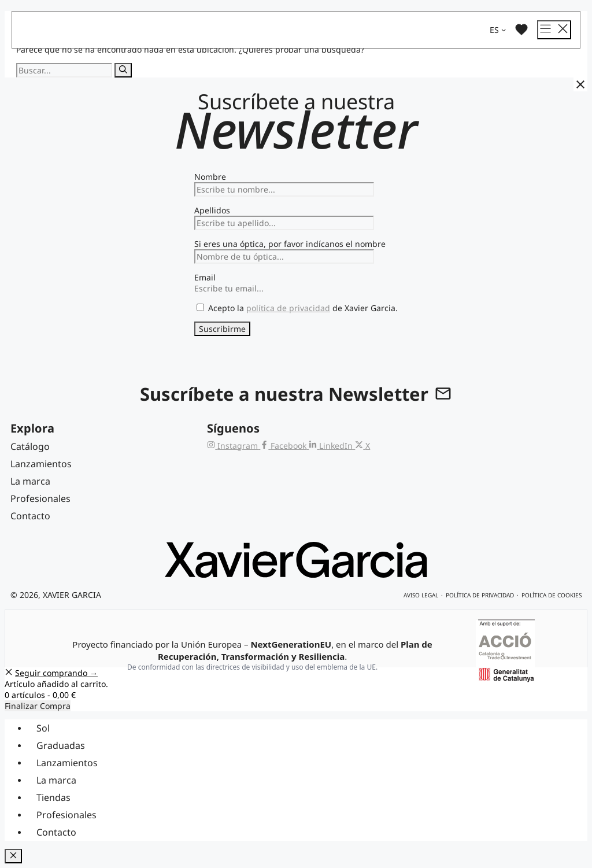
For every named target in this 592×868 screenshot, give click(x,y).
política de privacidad (288, 308)
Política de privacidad (480, 595)
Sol (43, 728)
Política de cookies (552, 595)
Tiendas (53, 797)
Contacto (56, 832)
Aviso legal (421, 595)
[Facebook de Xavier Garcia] (284, 446)
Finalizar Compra (38, 706)
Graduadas (61, 745)
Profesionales (66, 815)
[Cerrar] (580, 84)
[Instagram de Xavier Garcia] (234, 446)
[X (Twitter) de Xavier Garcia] (362, 446)
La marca (56, 780)
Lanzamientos (67, 763)
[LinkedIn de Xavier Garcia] (332, 446)
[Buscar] (123, 70)
